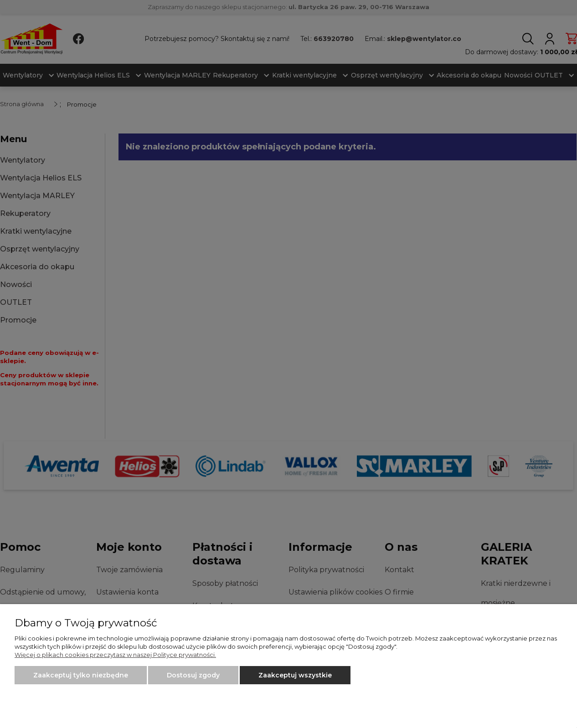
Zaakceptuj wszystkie (295, 675)
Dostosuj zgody (193, 675)
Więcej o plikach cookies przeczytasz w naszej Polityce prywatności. (115, 655)
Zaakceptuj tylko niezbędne (81, 675)
